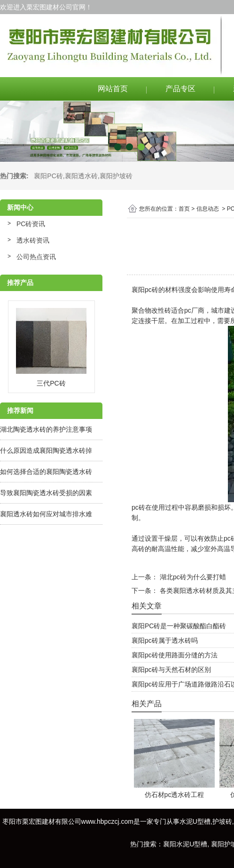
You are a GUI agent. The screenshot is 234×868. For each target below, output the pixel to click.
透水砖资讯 (33, 240)
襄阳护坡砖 (116, 176)
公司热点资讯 (36, 257)
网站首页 (113, 89)
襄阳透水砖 (81, 176)
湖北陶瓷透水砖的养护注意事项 (46, 429)
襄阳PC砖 (48, 176)
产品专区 (180, 89)
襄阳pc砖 (145, 290)
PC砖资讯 (31, 224)
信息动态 (208, 209)
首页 (184, 209)
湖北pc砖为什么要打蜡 (192, 577)
